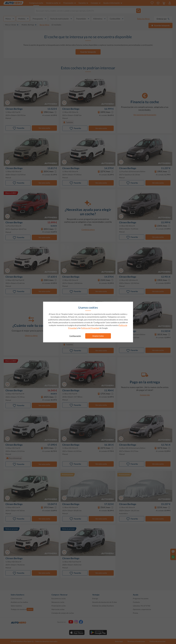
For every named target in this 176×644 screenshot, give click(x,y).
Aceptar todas (98, 336)
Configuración (75, 336)
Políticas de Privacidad (90, 328)
